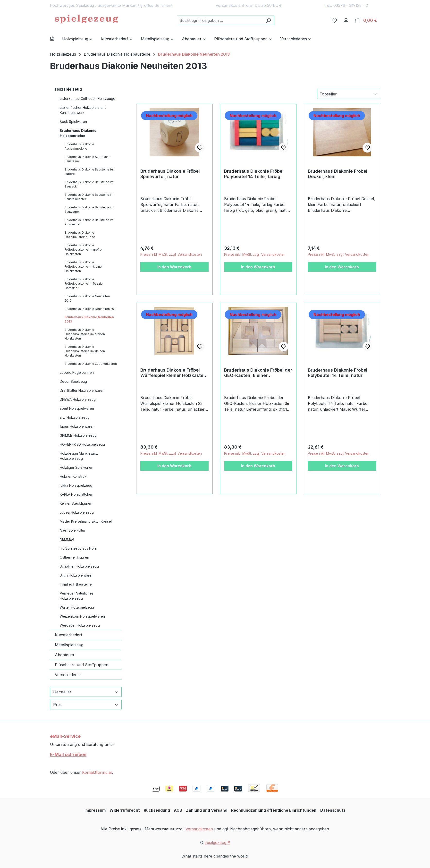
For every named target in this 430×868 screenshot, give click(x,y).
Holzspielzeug (68, 89)
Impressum (95, 810)
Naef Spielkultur (72, 530)
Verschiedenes (68, 675)
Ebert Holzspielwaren (77, 408)
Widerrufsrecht (125, 810)
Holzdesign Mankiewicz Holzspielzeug (79, 456)
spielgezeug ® (217, 842)
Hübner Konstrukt (74, 476)
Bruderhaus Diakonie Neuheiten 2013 (89, 319)
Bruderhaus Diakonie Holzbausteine (78, 133)
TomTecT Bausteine (76, 584)
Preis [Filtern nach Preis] (86, 705)
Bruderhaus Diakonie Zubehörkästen (91, 364)
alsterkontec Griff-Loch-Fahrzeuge (88, 98)
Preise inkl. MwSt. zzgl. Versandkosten (171, 254)
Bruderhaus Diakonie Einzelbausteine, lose (80, 235)
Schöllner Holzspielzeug (79, 566)
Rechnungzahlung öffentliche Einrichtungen (274, 810)
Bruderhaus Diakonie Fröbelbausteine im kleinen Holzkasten (84, 267)
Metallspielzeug (69, 645)
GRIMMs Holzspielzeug (78, 435)
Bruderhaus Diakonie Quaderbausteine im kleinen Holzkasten (85, 351)
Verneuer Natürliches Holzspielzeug (77, 596)
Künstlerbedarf (69, 635)
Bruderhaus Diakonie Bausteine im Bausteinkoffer (89, 197)
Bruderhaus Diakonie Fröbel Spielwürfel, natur (170, 174)
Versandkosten (199, 829)
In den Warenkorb (174, 267)
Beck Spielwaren (73, 122)
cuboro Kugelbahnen (77, 372)
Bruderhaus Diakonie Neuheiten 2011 (91, 309)
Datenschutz (333, 810)
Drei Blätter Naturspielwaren (82, 390)
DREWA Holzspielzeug (78, 399)
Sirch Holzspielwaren (77, 575)
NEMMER (67, 539)
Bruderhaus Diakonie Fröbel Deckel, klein (338, 174)
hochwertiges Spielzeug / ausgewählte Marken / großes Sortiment (111, 5)
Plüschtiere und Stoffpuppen (82, 665)
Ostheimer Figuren (74, 557)
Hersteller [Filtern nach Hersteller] (86, 692)
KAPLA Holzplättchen (76, 494)
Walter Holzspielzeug (77, 607)
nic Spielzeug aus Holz (78, 548)
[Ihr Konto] (346, 20)
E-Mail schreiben (68, 754)
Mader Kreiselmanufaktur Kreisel (86, 521)
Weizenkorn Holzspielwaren (82, 616)
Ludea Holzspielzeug (77, 512)
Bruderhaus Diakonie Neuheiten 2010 (87, 298)
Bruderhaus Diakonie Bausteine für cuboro (89, 172)
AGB (178, 810)
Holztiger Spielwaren (76, 467)
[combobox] (220, 20)
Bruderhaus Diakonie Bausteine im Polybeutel (89, 222)
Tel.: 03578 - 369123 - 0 (346, 5)
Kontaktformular (97, 772)
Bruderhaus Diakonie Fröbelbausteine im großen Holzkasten (84, 250)
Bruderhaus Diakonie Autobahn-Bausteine (87, 159)
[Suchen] (268, 20)
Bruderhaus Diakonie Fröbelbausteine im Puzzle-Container (84, 284)
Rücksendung (157, 810)
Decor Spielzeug (73, 381)
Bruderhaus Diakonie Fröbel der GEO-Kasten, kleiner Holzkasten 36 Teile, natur (258, 373)
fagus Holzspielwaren (77, 426)
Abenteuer (65, 655)
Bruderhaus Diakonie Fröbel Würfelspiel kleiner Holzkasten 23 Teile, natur (173, 373)
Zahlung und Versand (207, 810)
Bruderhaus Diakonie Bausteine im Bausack (89, 184)
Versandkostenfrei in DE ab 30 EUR (248, 5)
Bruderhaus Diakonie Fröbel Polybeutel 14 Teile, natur (338, 373)
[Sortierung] (349, 94)
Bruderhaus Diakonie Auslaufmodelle (79, 146)
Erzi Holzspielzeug (75, 417)
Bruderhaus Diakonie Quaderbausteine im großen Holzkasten (85, 334)
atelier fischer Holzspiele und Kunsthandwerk (83, 110)
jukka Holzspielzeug (76, 485)
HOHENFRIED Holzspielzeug (82, 444)
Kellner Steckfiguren (76, 503)
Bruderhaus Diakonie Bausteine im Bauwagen (89, 209)
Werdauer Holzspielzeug (80, 625)
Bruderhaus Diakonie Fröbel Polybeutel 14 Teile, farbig (254, 174)
